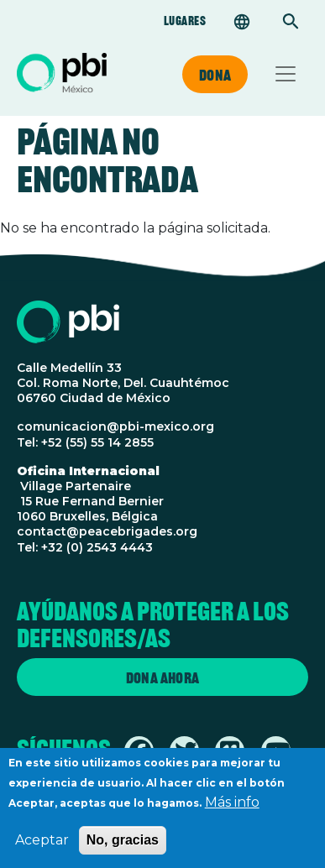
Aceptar (42, 842)
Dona (215, 75)
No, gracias (123, 842)
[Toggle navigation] (286, 74)
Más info (232, 805)
